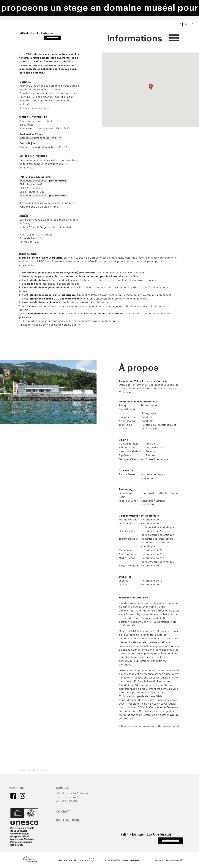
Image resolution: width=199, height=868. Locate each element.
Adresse (62, 788)
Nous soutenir (68, 821)
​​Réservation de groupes (34, 108)
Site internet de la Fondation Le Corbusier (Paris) (149, 726)
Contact (63, 812)
